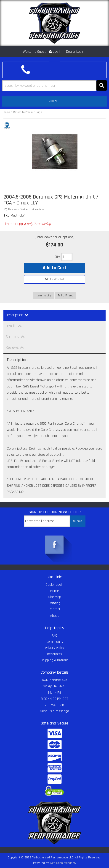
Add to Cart (55, 268)
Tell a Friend (66, 295)
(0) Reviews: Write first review (24, 209)
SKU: (7, 216)
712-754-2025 (54, 705)
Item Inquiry (44, 295)
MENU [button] (55, 101)
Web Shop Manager (62, 863)
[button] (54, 86)
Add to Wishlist (54, 279)
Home (7, 112)
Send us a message (54, 711)
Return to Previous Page (28, 112)
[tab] (54, 101)
